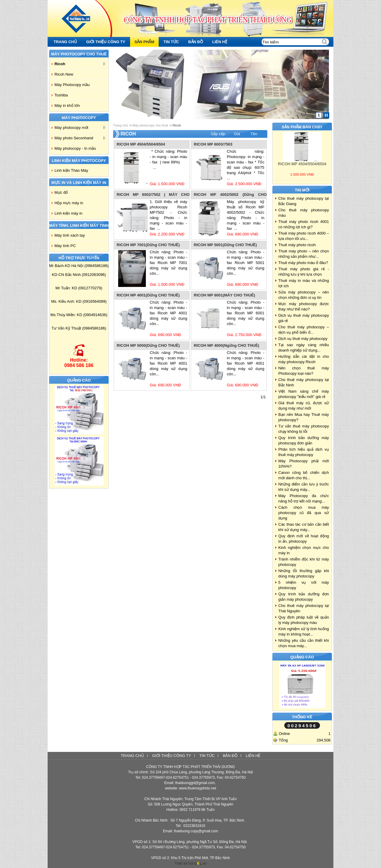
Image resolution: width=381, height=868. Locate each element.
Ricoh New (64, 74)
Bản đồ (230, 756)
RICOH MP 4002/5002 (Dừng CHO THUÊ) (230, 195)
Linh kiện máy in (68, 213)
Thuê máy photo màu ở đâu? (303, 263)
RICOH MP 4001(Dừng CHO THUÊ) (148, 295)
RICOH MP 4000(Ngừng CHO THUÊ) (227, 345)
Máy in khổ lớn (67, 106)
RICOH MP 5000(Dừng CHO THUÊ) (148, 345)
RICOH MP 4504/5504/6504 (141, 144)
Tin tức (207, 756)
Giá (237, 134)
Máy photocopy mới (80, 128)
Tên (254, 134)
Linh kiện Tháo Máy (71, 170)
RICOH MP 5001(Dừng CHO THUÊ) (225, 245)
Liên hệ (253, 756)
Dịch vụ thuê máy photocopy (303, 339)
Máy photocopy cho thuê (150, 125)
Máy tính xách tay (70, 235)
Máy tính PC (65, 246)
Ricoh (80, 64)
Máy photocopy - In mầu (75, 148)
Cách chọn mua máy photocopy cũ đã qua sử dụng (304, 513)
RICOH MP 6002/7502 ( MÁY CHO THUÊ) (153, 195)
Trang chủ (121, 125)
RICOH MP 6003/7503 (213, 144)
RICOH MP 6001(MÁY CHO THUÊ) (224, 295)
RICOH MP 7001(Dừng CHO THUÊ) (148, 245)
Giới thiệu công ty (172, 756)
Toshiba (61, 95)
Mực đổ (61, 192)
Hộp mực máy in (69, 203)
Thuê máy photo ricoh (297, 245)
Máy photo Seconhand (80, 138)
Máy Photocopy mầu (72, 85)
